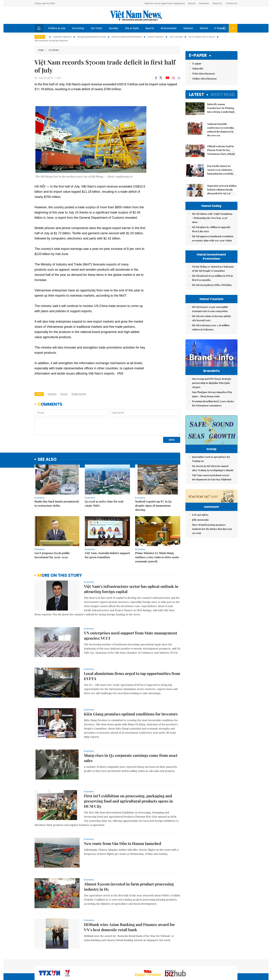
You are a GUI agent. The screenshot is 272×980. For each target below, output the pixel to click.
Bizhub (192, 3)
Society (114, 28)
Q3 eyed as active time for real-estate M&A (105, 480)
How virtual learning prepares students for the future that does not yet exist (212, 563)
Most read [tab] (223, 94)
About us (186, 962)
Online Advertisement (205, 79)
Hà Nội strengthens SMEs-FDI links (212, 285)
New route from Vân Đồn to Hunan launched (123, 820)
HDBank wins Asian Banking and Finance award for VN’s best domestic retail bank (129, 903)
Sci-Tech (96, 28)
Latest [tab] (196, 94)
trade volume (79, 394)
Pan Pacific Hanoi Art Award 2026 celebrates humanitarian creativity (220, 170)
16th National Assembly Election (51, 41)
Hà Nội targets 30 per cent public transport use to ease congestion (210, 309)
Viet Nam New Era (62, 37)
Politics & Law (57, 28)
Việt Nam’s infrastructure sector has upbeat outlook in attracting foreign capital (131, 565)
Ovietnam (204, 3)
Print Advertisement (204, 73)
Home (41, 50)
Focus (40, 37)
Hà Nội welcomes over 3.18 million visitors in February (211, 327)
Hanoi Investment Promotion (127, 37)
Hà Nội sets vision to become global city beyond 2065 (211, 318)
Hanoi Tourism (156, 37)
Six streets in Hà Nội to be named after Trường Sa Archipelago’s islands (213, 481)
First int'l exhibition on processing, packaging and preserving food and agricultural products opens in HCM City (128, 777)
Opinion (188, 28)
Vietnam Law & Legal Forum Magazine (165, 3)
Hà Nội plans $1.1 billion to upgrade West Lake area (211, 229)
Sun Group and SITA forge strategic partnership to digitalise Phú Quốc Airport (212, 390)
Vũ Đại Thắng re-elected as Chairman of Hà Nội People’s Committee (213, 269)
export (64, 394)
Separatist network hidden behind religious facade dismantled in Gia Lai (222, 190)
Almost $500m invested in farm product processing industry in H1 (129, 863)
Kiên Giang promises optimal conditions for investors (131, 690)
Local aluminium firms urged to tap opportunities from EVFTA (132, 652)
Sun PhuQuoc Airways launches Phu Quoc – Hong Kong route (212, 401)
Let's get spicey (200, 548)
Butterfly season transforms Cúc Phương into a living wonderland (221, 108)
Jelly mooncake (200, 553)
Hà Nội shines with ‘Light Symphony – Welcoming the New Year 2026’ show (212, 218)
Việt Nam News (136, 15)
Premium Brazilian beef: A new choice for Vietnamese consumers (213, 411)
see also (47, 436)
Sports (150, 28)
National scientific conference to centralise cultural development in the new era (221, 130)
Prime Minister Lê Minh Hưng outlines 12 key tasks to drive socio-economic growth (158, 533)
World (204, 28)
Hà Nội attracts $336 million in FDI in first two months (212, 278)
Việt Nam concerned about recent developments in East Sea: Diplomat (212, 490)
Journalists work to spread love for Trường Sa (211, 471)
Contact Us (231, 3)
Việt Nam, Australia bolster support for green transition (107, 531)
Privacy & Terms (221, 962)
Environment (169, 28)
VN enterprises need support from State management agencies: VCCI (131, 612)
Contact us (201, 962)
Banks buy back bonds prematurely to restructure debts (57, 480)
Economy (78, 28)
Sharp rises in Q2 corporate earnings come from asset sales (131, 734)
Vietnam (52, 394)
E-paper (198, 55)
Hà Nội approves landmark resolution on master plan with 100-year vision (213, 238)
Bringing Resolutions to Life (92, 37)
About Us (217, 3)
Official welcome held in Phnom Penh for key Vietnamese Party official (221, 150)
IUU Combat (176, 37)
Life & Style (132, 28)
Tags (39, 394)
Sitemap (173, 962)
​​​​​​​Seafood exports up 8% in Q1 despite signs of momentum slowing (153, 482)
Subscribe (198, 68)
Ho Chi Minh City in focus (202, 37)
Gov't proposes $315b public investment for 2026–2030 (52, 531)
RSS (235, 962)
